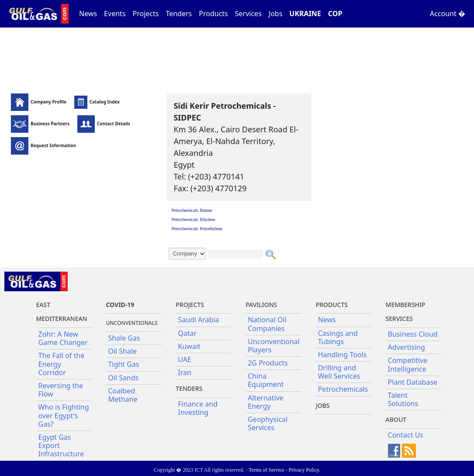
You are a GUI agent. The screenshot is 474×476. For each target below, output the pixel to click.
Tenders (179, 14)
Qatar (187, 333)
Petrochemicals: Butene (192, 210)
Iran (185, 373)
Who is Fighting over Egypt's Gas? (64, 415)
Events (115, 14)
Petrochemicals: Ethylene (193, 219)
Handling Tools (343, 355)
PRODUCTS (332, 305)
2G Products (268, 363)
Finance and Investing (198, 408)
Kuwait (189, 346)
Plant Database (413, 382)
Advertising (407, 347)
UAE (185, 359)
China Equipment (266, 380)
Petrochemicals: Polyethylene (197, 228)
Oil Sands (123, 378)
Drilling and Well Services (339, 372)
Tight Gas (123, 364)
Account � (448, 14)
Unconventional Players (273, 346)
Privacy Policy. (305, 470)
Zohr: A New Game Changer (63, 338)
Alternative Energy (266, 402)
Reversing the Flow (61, 390)
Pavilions (261, 305)
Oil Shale (122, 351)
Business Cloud (413, 334)
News (88, 14)
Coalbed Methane (123, 395)
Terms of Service (266, 470)
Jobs (276, 14)
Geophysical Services (268, 423)
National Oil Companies (267, 324)
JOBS (323, 405)
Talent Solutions (403, 399)
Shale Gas (124, 338)
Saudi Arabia (198, 320)
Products (213, 14)
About (396, 419)
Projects (146, 14)
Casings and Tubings (338, 337)
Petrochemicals (343, 389)
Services (248, 14)
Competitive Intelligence (408, 364)
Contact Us (406, 435)
